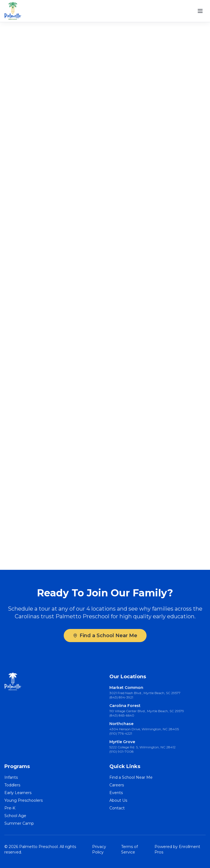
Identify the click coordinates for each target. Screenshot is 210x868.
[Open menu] (200, 11)
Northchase (121, 724)
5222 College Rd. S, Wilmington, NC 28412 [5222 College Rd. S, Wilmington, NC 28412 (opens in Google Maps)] (142, 747)
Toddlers (12, 785)
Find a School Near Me (105, 636)
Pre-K (10, 808)
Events (116, 793)
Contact (117, 808)
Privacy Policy (99, 849)
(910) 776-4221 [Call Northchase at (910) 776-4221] (121, 733)
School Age (15, 816)
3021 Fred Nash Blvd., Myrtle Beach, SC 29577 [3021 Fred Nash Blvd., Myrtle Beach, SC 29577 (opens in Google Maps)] (145, 693)
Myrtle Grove (122, 742)
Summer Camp (19, 823)
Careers (117, 785)
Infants (11, 777)
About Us (118, 800)
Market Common (126, 688)
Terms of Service (129, 849)
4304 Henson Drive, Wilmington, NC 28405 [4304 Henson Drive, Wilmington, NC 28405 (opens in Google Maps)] (144, 729)
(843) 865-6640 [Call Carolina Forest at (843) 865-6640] (122, 715)
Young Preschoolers (24, 800)
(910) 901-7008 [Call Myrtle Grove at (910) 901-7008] (122, 751)
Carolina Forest (125, 706)
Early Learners (18, 793)
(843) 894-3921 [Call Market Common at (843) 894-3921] (121, 697)
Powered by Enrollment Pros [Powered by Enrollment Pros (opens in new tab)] (177, 849)
